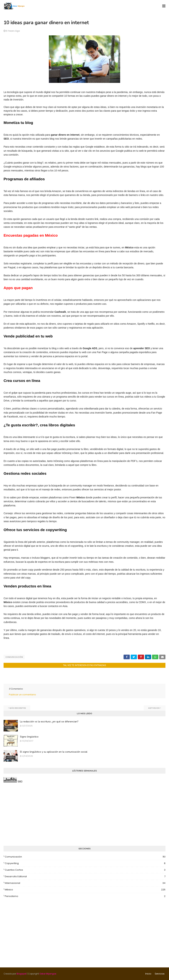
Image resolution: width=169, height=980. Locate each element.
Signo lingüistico (29, 737)
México (85, 890)
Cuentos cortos (85, 870)
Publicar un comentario (22, 695)
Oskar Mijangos (48, 974)
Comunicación (14, 657)
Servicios (160, 974)
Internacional (85, 883)
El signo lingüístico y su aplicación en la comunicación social (54, 752)
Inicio (148, 974)
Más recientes (18, 708)
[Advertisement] (84, 815)
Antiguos (154, 708)
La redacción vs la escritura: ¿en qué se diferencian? (49, 722)
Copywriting (85, 863)
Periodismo (85, 896)
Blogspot (21, 974)
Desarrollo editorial (85, 877)
